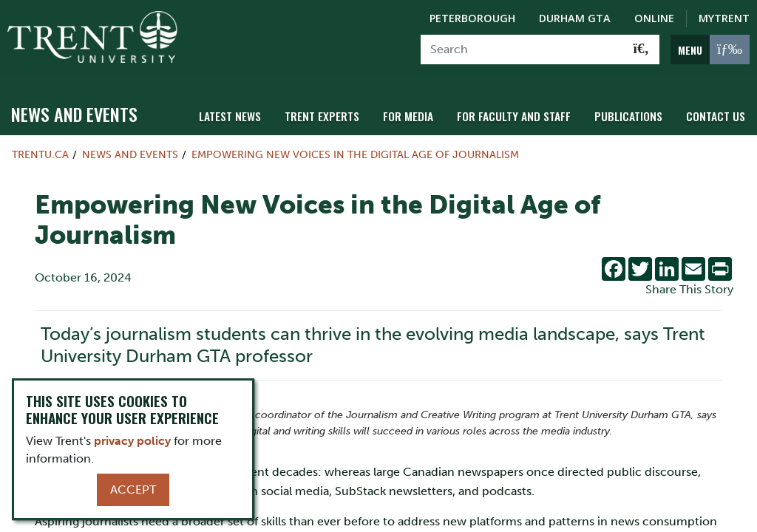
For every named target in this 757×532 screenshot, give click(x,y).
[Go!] (641, 50)
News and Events (74, 112)
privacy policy (132, 441)
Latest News (246, 113)
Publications (632, 113)
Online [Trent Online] (654, 18)
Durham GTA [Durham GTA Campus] (575, 18)
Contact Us (717, 113)
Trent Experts (336, 113)
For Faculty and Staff (521, 113)
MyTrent (724, 18)
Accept (133, 490)
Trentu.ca (40, 152)
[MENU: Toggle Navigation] (710, 50)
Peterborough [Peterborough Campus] (472, 18)
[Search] (522, 50)
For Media (419, 113)
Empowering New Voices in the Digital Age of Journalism (355, 152)
